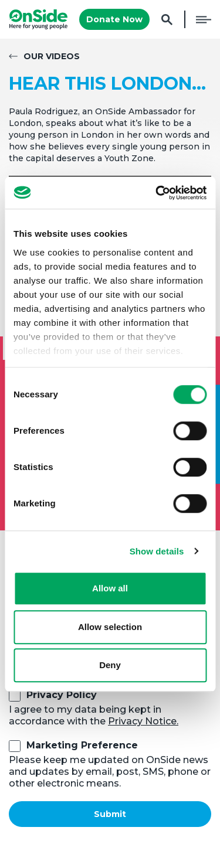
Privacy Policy (62, 695)
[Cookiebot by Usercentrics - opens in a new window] (157, 193)
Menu (204, 19)
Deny (110, 665)
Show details (157, 551)
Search (167, 20)
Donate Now (114, 19)
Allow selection (110, 627)
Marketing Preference (82, 745)
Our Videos (52, 56)
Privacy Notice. (143, 721)
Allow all (110, 588)
